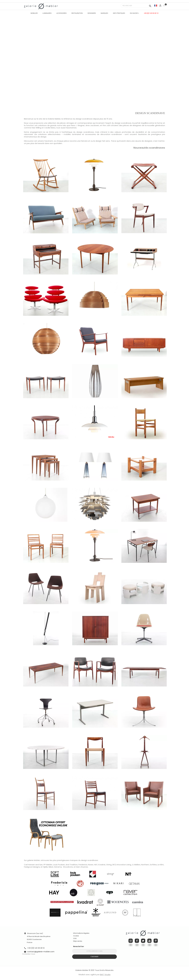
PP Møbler (48, 865)
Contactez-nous (29, 954)
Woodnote (68, 867)
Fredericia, (83, 865)
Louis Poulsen (59, 865)
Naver (91, 865)
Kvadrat (102, 865)
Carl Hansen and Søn (33, 865)
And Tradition (72, 865)
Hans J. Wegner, (78, 125)
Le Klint (161, 865)
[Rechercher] (137, 6)
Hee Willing (36, 128)
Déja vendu (78, 941)
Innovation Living (124, 865)
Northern (145, 865)
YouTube (149, 941)
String (109, 865)
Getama (58, 867)
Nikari (51, 867)
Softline (153, 865)
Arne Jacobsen (92, 125)
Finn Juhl (107, 125)
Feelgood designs (32, 867)
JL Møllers (136, 865)
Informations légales (81, 933)
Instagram (131, 941)
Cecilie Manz (50, 128)
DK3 (114, 865)
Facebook (137, 941)
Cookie (76, 936)
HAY (96, 865)
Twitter (143, 941)
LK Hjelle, (44, 867)
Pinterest (156, 941)
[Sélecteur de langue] (156, 5)
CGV (75, 938)
